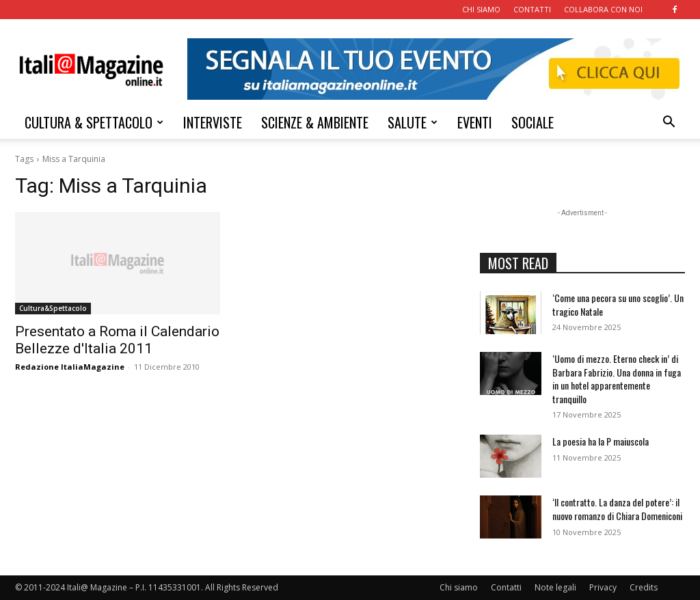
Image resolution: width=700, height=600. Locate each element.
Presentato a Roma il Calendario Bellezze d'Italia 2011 (117, 340)
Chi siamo (459, 587)
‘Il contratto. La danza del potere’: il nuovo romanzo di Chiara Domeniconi (617, 509)
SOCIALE (533, 122)
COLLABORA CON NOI (603, 9)
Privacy (603, 587)
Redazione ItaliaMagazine (70, 367)
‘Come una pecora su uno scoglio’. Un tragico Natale (618, 304)
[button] (669, 123)
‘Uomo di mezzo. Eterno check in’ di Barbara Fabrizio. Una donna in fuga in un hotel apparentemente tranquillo (617, 379)
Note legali (555, 587)
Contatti (506, 587)
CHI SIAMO (481, 9)
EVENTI (475, 122)
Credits (644, 587)
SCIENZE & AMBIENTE (315, 122)
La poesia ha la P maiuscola (601, 441)
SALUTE (413, 122)
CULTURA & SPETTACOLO (94, 122)
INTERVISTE (213, 122)
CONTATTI (532, 9)
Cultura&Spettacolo (53, 308)
